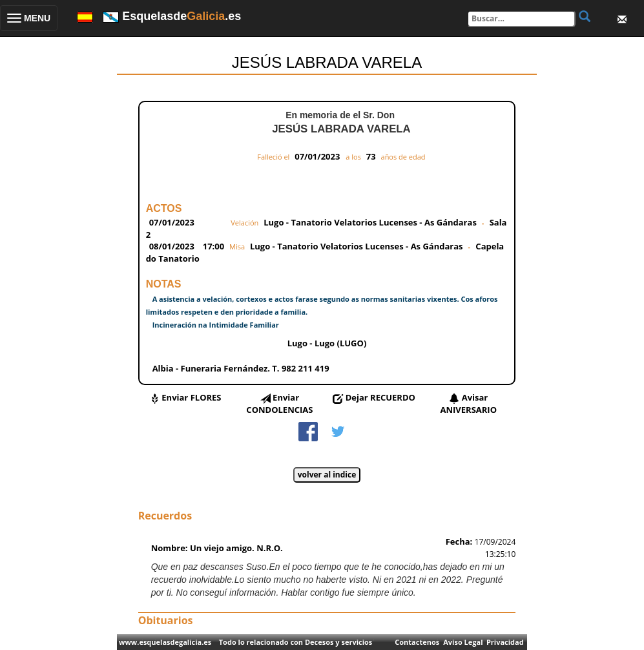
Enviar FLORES (191, 397)
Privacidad (505, 642)
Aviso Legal (463, 642)
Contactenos (417, 642)
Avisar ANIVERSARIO (468, 404)
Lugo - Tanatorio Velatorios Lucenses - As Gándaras (370, 222)
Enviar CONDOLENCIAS (279, 404)
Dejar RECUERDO (380, 397)
